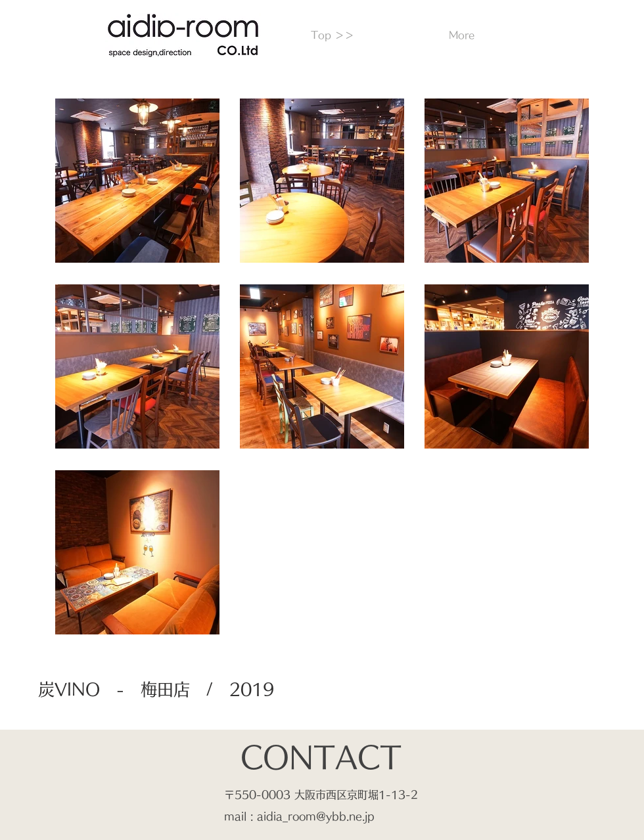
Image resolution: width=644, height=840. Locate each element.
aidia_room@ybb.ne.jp (316, 816)
